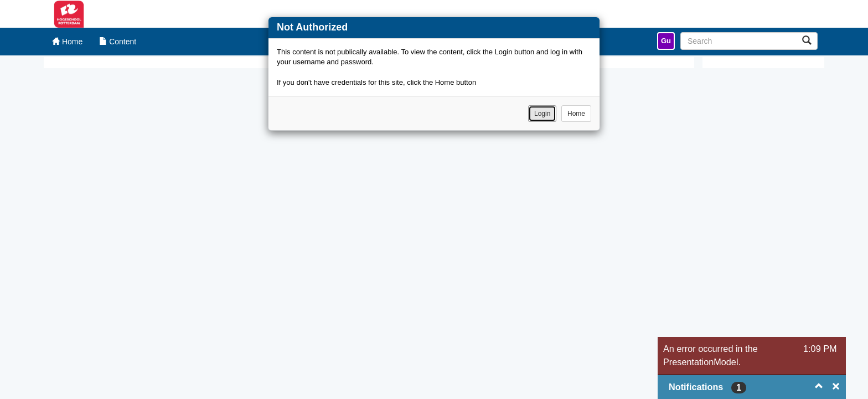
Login (542, 114)
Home (576, 114)
